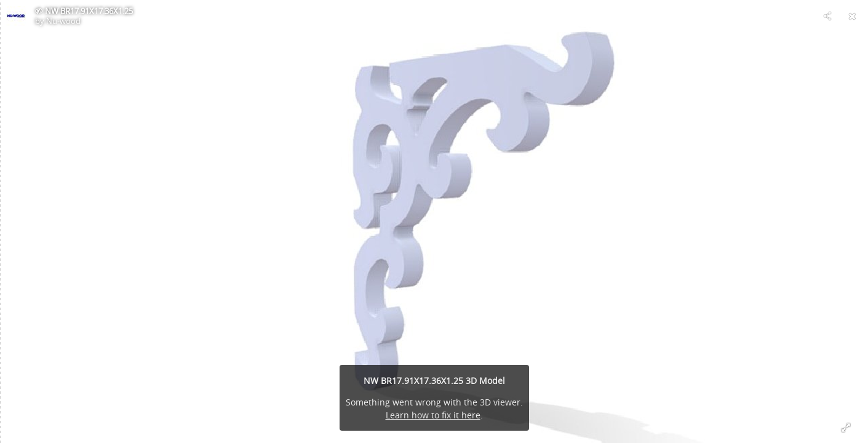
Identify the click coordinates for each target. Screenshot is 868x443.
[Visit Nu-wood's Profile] (16, 16)
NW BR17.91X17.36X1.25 (89, 11)
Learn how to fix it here (433, 415)
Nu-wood (63, 21)
